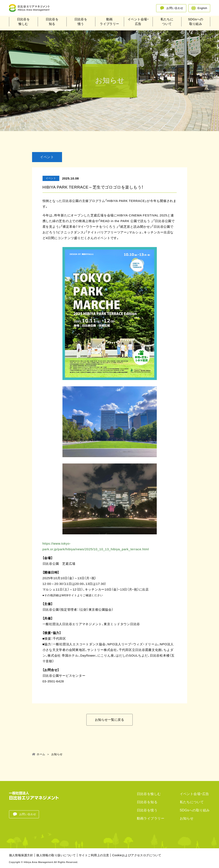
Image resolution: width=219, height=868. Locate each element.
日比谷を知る (52, 22)
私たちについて (167, 22)
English (202, 8)
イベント (47, 157)
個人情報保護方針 (21, 855)
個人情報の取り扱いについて (56, 855)
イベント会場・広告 (138, 22)
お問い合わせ (175, 8)
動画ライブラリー (109, 22)
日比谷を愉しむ (23, 22)
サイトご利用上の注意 (94, 855)
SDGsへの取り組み (196, 22)
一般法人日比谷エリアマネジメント (34, 8)
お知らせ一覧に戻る (109, 720)
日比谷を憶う (81, 22)
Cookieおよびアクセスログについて (137, 855)
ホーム (41, 754)
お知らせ (187, 818)
